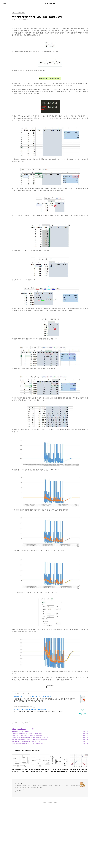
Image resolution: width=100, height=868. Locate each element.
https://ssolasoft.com (21, 718)
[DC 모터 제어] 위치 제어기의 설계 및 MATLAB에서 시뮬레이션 (26, 758)
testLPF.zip (50, 685)
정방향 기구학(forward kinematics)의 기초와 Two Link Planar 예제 (27, 768)
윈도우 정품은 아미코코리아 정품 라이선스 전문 (30, 734)
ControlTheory (22, 753)
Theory (14, 753)
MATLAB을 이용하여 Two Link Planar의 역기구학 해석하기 (25, 766)
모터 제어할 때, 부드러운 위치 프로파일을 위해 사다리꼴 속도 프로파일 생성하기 (30, 764)
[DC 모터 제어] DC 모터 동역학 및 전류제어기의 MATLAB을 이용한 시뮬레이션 (29, 762)
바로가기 (39, 35)
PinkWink (50, 4)
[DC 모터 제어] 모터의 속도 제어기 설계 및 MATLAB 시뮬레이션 (26, 760)
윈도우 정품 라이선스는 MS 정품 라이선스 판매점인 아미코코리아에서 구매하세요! (38, 736)
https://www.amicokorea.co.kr (23, 731)
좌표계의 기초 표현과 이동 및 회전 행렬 (21, 756)
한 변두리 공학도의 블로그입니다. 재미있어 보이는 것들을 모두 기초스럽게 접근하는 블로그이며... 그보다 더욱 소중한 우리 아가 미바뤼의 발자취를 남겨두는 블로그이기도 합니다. (47, 811)
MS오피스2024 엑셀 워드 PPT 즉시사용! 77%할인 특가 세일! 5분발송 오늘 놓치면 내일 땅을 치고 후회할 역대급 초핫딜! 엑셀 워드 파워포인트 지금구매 (45, 724)
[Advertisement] (50, 702)
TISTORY (50, 865)
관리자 (56, 865)
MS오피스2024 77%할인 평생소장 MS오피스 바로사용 (32, 721)
